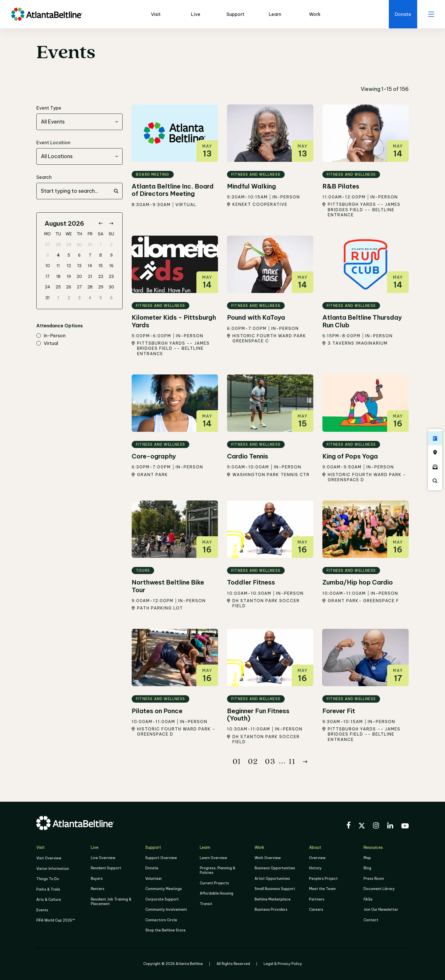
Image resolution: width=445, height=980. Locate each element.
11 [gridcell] (58, 266)
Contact (371, 919)
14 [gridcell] (90, 266)
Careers (316, 909)
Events (42, 909)
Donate (152, 868)
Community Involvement (166, 909)
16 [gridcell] (111, 266)
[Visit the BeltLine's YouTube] (405, 827)
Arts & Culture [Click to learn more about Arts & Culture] (49, 899)
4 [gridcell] (58, 255)
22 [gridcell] (101, 277)
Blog (367, 868)
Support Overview (161, 858)
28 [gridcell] (58, 245)
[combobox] (79, 122)
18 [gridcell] (58, 277)
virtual (47, 344)
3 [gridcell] (48, 255)
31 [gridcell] (90, 245)
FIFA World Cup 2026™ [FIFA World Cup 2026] (56, 920)
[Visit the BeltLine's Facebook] (349, 826)
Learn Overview (213, 858)
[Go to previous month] (101, 224)
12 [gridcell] (69, 266)
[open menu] (431, 14)
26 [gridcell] (69, 287)
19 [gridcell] (69, 277)
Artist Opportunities (272, 879)
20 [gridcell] (79, 277)
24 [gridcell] (48, 287)
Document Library (379, 889)
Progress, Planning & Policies (218, 870)
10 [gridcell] (48, 266)
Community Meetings (164, 889)
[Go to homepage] (47, 14)
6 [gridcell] (79, 255)
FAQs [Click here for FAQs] (368, 899)
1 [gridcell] (101, 245)
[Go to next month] (111, 224)
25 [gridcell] (58, 287)
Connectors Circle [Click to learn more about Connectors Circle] (161, 919)
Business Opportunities (275, 868)
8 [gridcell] (101, 255)
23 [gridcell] (111, 277)
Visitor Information (53, 868)
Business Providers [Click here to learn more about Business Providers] (271, 909)
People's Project (323, 879)
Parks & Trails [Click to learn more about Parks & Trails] (48, 889)
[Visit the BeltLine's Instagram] (376, 826)
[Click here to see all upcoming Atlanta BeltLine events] (435, 438)
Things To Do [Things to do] (48, 879)
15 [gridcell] (101, 266)
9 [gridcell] (111, 255)
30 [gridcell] (79, 245)
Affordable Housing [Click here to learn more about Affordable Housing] (217, 893)
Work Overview (268, 858)
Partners (317, 899)
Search (44, 177)
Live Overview (103, 858)
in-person (51, 336)
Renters (98, 889)
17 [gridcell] (48, 277)
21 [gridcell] (90, 277)
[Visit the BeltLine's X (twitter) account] (362, 826)
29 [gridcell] (69, 245)
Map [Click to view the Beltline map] (367, 858)
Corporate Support (162, 899)
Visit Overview (49, 858)
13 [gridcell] (79, 266)
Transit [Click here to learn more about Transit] (206, 903)
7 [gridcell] (90, 255)
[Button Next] (305, 762)
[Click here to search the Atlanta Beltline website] (435, 481)
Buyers (97, 879)
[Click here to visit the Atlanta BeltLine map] (435, 453)
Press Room (374, 879)
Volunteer (154, 879)
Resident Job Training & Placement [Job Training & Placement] (111, 901)
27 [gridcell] (48, 245)
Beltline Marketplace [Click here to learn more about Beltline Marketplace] (273, 899)
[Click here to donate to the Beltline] (402, 14)
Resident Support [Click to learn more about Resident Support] (106, 868)
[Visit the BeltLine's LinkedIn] (390, 826)
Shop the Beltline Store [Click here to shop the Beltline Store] (165, 930)
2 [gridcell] (111, 245)
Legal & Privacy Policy (283, 963)
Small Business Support (275, 889)
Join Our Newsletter (381, 909)
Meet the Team (322, 889)
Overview (317, 858)
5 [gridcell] (69, 255)
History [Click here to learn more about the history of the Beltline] (315, 868)
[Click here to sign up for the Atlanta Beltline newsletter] (435, 467)
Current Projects (214, 883)
